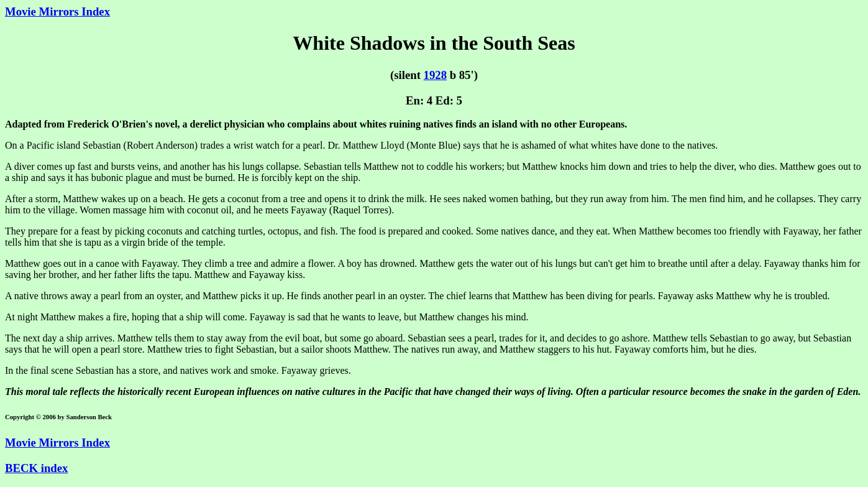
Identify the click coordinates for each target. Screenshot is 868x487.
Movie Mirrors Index (57, 12)
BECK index (36, 468)
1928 (435, 75)
